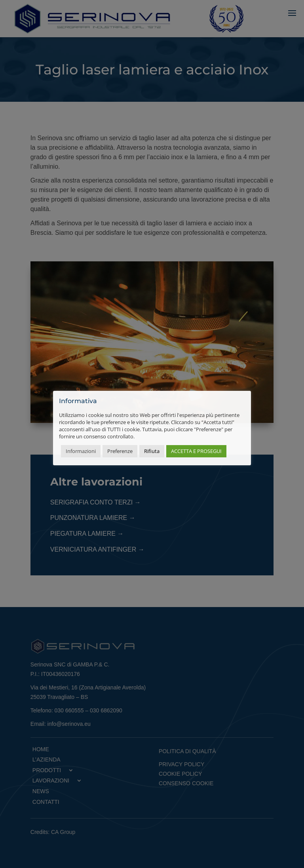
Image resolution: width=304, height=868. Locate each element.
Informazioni (81, 451)
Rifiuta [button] (152, 451)
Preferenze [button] (120, 451)
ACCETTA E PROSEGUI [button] (196, 451)
